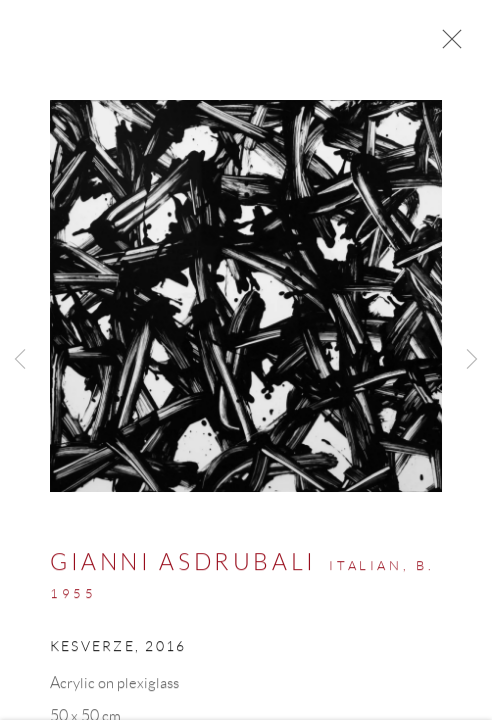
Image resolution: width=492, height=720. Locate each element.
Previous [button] (20, 360)
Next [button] (472, 360)
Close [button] (447, 45)
